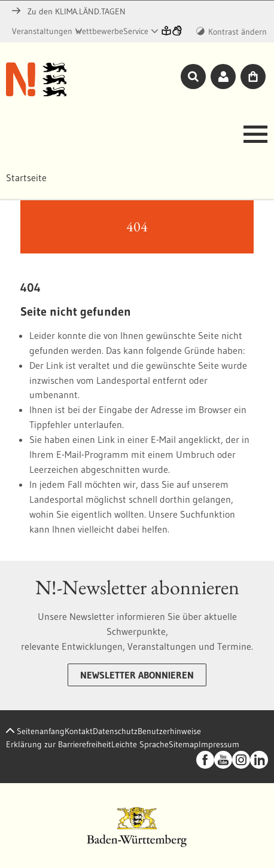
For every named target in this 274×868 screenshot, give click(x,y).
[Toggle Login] (223, 76)
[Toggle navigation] (252, 137)
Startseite (26, 178)
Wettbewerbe (99, 31)
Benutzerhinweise (169, 731)
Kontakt (79, 731)
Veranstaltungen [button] (42, 31)
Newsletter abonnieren (137, 675)
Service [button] (136, 31)
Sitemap (184, 744)
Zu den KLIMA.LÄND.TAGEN (69, 11)
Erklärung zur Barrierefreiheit (59, 744)
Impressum (219, 744)
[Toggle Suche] (193, 76)
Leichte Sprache (140, 744)
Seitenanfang (35, 731)
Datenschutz (115, 731)
